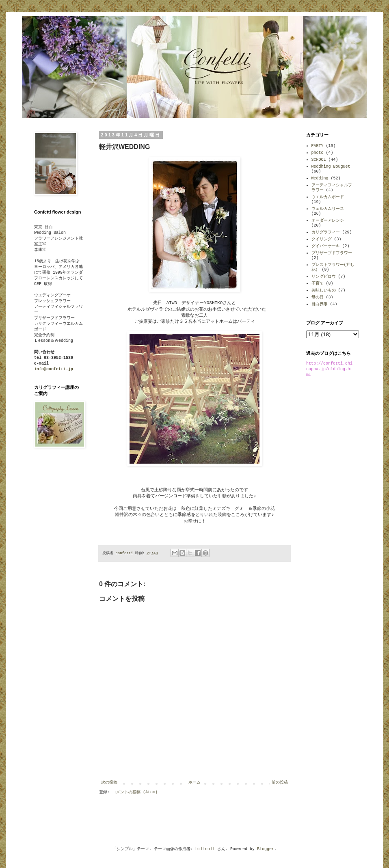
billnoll (205, 849)
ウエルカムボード (328, 197)
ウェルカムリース (328, 209)
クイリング (322, 239)
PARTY (318, 146)
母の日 (318, 297)
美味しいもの (324, 290)
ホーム (194, 783)
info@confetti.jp (54, 369)
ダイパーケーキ (326, 246)
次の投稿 (109, 783)
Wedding (320, 178)
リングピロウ (324, 277)
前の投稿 (280, 783)
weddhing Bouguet (331, 167)
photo (318, 153)
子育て (318, 284)
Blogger (266, 849)
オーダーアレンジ (328, 221)
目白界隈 (320, 304)
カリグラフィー (326, 232)
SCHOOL (319, 160)
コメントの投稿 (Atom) (135, 792)
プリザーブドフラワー (332, 253)
